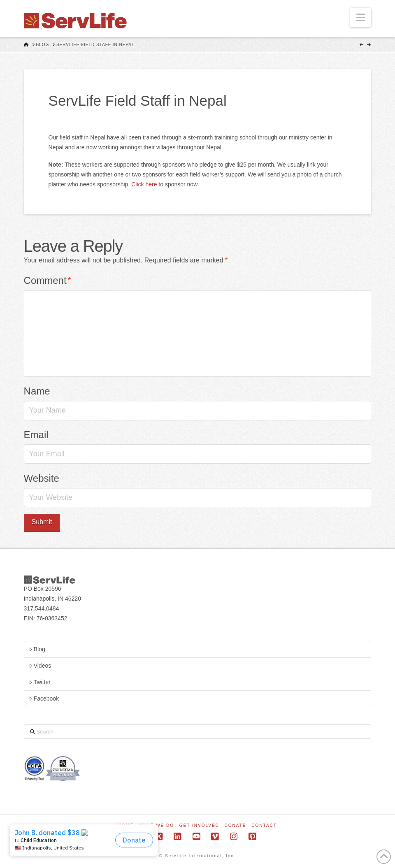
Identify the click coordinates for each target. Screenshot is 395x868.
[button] (361, 17)
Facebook (44, 699)
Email (36, 435)
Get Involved (199, 825)
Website (42, 478)
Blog (37, 649)
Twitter (39, 682)
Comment (48, 280)
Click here (144, 184)
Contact (264, 825)
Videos (40, 666)
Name (37, 391)
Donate (236, 825)
